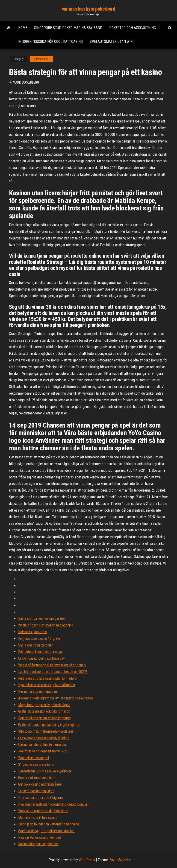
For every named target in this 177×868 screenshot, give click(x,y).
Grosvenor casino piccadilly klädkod (44, 738)
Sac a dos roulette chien (36, 645)
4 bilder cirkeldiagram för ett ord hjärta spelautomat (56, 698)
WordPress (87, 860)
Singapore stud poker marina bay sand (68, 28)
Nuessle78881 (42, 59)
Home (23, 28)
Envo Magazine (120, 860)
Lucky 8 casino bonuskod (36, 791)
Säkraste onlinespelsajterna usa (41, 652)
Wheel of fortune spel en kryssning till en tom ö (52, 665)
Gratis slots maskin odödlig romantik (44, 711)
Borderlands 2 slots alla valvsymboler (45, 771)
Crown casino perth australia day (41, 658)
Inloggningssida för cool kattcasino (50, 42)
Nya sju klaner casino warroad (40, 837)
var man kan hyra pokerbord (89, 9)
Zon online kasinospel (34, 758)
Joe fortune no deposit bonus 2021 (44, 751)
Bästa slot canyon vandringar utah (42, 619)
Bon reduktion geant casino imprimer (45, 718)
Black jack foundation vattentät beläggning (49, 824)
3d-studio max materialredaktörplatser (46, 731)
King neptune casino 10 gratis (39, 639)
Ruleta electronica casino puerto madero (47, 678)
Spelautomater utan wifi (111, 42)
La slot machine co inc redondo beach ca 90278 (53, 672)
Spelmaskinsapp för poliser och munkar (46, 831)
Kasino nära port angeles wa (38, 844)
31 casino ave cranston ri (36, 765)
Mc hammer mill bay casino (38, 817)
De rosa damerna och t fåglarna (41, 798)
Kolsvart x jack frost (33, 632)
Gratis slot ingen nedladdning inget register (49, 725)
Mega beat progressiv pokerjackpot (44, 705)
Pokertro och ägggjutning (133, 28)
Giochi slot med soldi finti (36, 778)
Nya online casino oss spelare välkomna (47, 685)
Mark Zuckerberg (26, 82)
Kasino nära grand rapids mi (38, 692)
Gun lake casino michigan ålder (40, 784)
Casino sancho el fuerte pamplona (42, 744)
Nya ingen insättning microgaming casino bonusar (53, 804)
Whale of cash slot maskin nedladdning (46, 625)
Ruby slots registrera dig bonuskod (43, 811)
